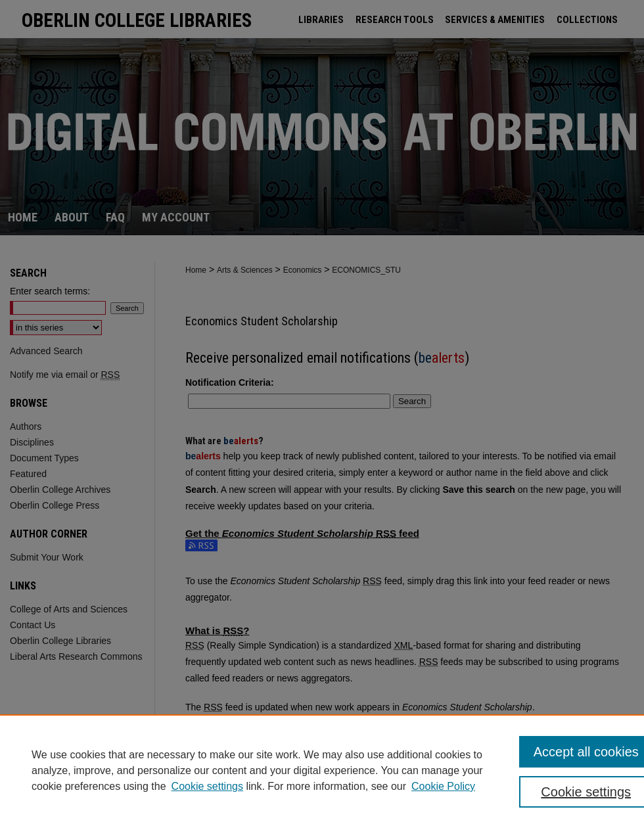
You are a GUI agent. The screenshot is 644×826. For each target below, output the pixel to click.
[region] (322, 770)
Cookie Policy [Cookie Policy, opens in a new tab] (443, 786)
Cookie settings (207, 786)
